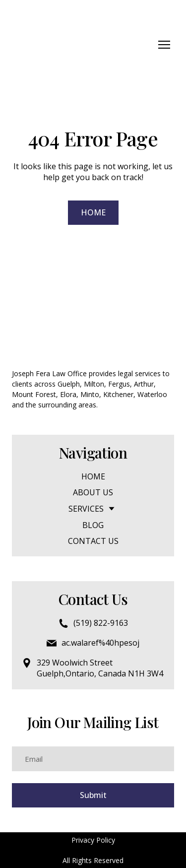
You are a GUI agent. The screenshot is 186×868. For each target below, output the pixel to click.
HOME (93, 476)
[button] (93, 213)
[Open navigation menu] (164, 45)
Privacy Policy (93, 840)
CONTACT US (93, 541)
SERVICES (86, 509)
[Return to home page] (57, 44)
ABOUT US (93, 492)
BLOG (93, 525)
